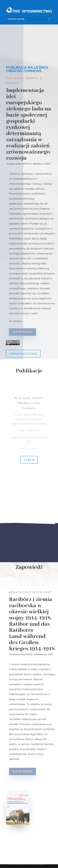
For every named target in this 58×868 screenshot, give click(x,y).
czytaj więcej (23, 332)
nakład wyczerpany (23, 353)
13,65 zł (29, 460)
